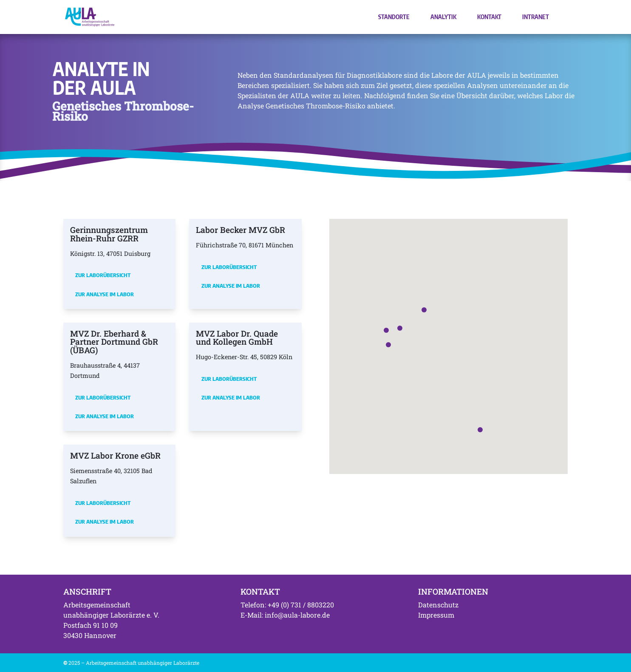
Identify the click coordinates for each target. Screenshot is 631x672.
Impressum (436, 615)
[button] (400, 328)
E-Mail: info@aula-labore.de (285, 615)
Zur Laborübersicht (103, 275)
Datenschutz (438, 605)
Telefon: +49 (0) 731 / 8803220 (287, 605)
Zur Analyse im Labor (105, 294)
